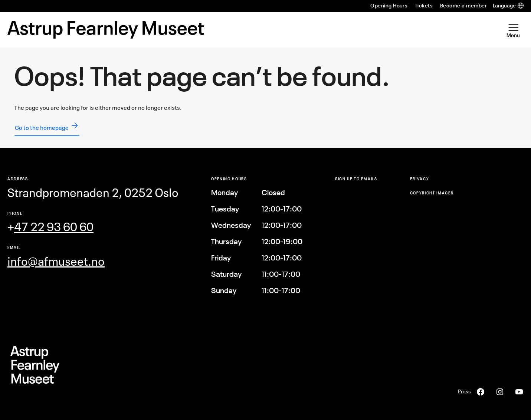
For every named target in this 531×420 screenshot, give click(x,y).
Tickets (424, 6)
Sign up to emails (356, 179)
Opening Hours (389, 6)
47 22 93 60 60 (54, 227)
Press (464, 391)
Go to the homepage (47, 126)
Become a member (463, 6)
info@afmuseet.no (56, 261)
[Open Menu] (513, 30)
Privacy (420, 179)
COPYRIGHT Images (432, 193)
